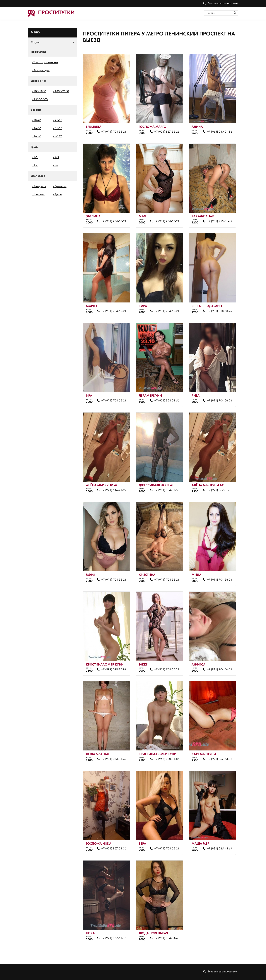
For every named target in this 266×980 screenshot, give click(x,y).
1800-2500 (62, 91)
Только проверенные (46, 62)
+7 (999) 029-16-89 (114, 670)
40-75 (58, 137)
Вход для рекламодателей (223, 4)
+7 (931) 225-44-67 (220, 849)
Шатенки (39, 195)
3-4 (36, 166)
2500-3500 (41, 100)
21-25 (58, 120)
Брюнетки (61, 187)
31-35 (58, 129)
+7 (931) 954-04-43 (167, 938)
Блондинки (40, 187)
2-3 (57, 158)
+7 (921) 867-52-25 (167, 132)
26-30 (37, 129)
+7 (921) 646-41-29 (114, 490)
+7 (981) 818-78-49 (220, 311)
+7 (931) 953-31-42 (220, 221)
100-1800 (40, 91)
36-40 (37, 137)
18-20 (37, 120)
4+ (56, 166)
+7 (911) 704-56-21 (114, 132)
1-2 (36, 158)
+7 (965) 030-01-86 (220, 132)
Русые (58, 195)
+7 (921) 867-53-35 (220, 759)
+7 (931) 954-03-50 (167, 401)
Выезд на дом (41, 71)
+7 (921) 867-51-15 (220, 490)
